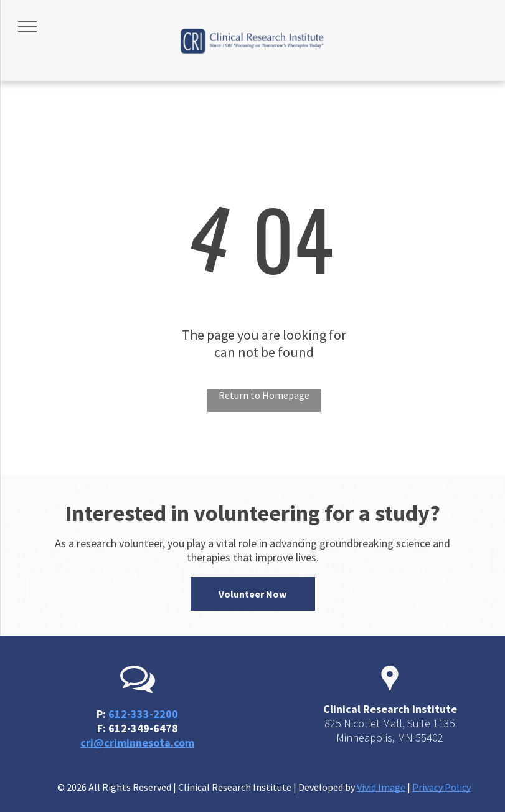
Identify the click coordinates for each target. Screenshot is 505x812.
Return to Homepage (264, 395)
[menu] (27, 27)
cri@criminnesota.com (137, 743)
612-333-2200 (143, 714)
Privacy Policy (441, 787)
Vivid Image (381, 787)
